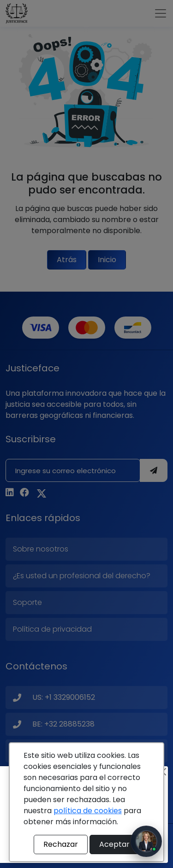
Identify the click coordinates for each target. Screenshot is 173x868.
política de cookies (88, 811)
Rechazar (61, 844)
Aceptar (114, 844)
